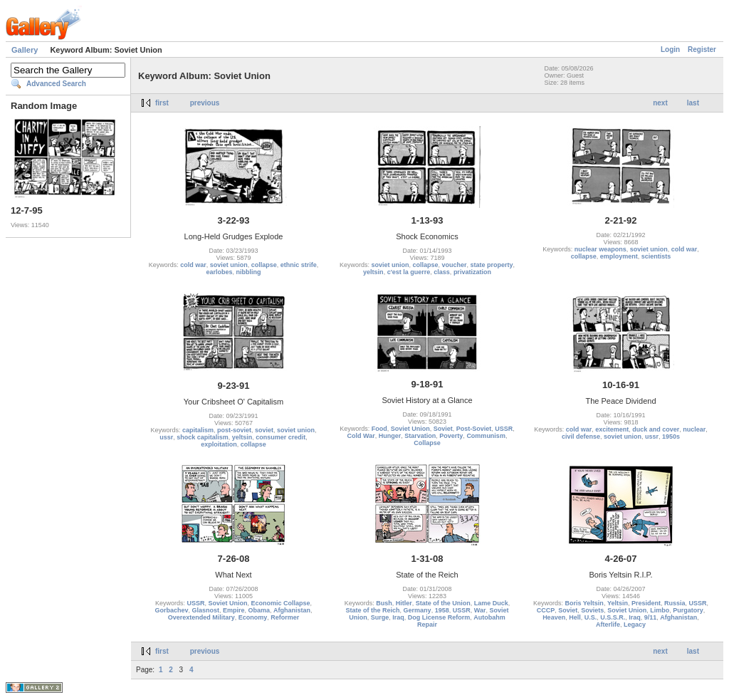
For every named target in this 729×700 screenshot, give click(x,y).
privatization (472, 272)
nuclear (694, 429)
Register (702, 49)
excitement (612, 429)
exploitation (219, 444)
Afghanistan (292, 610)
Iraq (398, 617)
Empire (234, 610)
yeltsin (373, 272)
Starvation (420, 436)
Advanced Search (56, 84)
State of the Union (443, 603)
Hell (575, 617)
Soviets (592, 610)
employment (619, 256)
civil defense (581, 437)
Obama (259, 610)
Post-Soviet (474, 429)
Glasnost (205, 610)
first (162, 103)
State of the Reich (373, 610)
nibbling (249, 272)
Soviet (443, 429)
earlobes (219, 272)
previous (205, 103)
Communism (486, 436)
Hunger (390, 436)
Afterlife (608, 625)
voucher (455, 265)
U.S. (591, 617)
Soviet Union (410, 429)
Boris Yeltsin (584, 603)
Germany (418, 610)
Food (379, 429)
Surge (380, 617)
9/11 (651, 617)
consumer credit (280, 437)
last (693, 103)
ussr (166, 437)
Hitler (404, 603)
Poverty (451, 436)
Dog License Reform (439, 617)
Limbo (660, 610)
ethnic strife (299, 265)
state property (492, 265)
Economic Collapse (281, 603)
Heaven (554, 617)
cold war (193, 265)
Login (670, 49)
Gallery (25, 50)
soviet (264, 430)
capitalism (198, 430)
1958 (442, 610)
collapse (264, 265)
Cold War (361, 436)
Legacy (635, 625)
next (660, 103)
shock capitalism (203, 437)
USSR (504, 429)
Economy (253, 617)
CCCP (546, 610)
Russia (675, 603)
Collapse (427, 443)
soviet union (229, 265)
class (442, 272)
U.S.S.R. (613, 617)
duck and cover (656, 429)
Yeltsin (618, 603)
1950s (671, 437)
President (646, 603)
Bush (384, 603)
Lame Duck (491, 603)
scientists (656, 256)
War (480, 610)
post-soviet (234, 430)
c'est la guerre (409, 272)
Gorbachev (171, 610)
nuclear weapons (600, 249)
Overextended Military (201, 617)
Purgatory (688, 610)
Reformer (285, 617)
